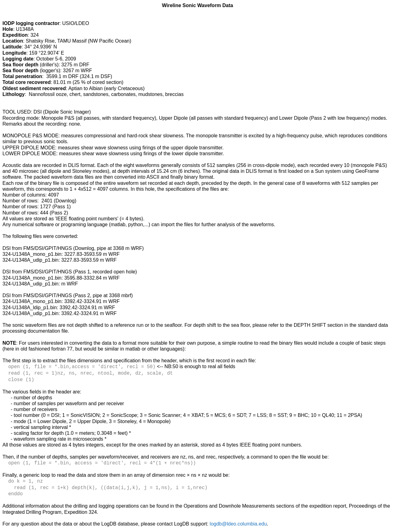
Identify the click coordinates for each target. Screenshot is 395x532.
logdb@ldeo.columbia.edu (238, 520)
